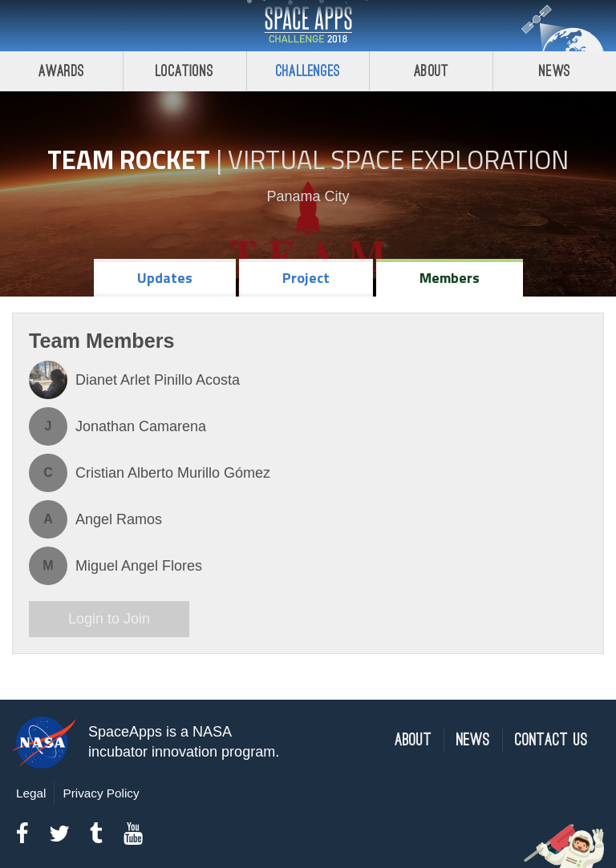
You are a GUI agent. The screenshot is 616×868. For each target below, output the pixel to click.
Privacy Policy (101, 793)
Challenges (308, 71)
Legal (31, 793)
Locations (184, 71)
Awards (61, 71)
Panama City (308, 196)
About (431, 71)
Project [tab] (306, 278)
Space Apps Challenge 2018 (308, 26)
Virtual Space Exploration (398, 159)
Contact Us (551, 740)
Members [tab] (450, 278)
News (555, 71)
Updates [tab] (165, 278)
